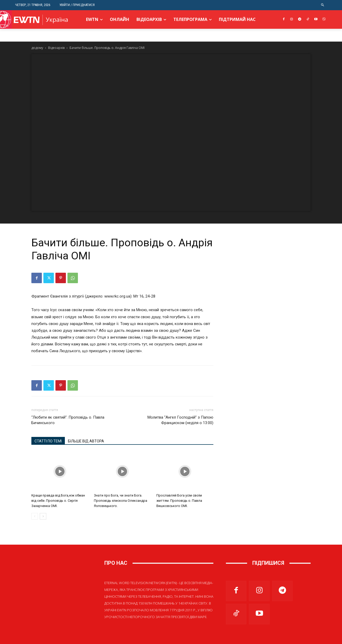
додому (37, 48)
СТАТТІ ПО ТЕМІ (48, 441)
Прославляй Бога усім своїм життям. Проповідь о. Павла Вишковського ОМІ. (179, 501)
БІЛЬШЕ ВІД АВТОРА (86, 441)
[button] (323, 5)
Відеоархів (56, 48)
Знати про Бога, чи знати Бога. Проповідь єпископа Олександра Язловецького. (121, 501)
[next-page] (43, 516)
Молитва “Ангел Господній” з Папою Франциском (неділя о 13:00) (180, 420)
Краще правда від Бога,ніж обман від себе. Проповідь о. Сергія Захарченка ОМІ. (58, 501)
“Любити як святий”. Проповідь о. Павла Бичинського (68, 420)
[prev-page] (35, 516)
